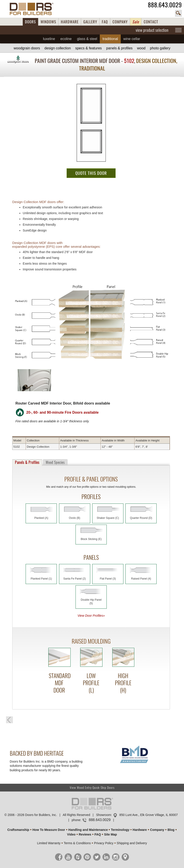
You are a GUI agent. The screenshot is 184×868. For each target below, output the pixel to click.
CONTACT (151, 22)
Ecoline (66, 39)
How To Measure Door (49, 830)
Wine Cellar (132, 39)
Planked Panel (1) (41, 579)
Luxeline (49, 39)
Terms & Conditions (77, 843)
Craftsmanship (18, 830)
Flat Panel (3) (108, 579)
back (9, 720)
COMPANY (120, 22)
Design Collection (57, 48)
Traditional (110, 39)
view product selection (152, 30)
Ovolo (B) (75, 518)
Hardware (140, 830)
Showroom (103, 815)
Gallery (160, 48)
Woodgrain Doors (27, 48)
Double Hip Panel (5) (91, 602)
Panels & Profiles (119, 48)
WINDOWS (48, 22)
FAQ (105, 22)
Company (157, 830)
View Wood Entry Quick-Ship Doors (92, 788)
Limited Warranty (49, 843)
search (178, 13)
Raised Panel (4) (141, 579)
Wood (141, 48)
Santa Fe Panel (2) (75, 579)
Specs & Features (89, 48)
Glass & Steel (87, 39)
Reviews (85, 834)
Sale (136, 22)
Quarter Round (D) (141, 518)
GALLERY (90, 22)
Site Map (110, 834)
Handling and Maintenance (88, 830)
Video (71, 834)
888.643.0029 (165, 5)
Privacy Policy (104, 843)
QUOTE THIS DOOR (91, 173)
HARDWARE (70, 22)
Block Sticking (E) (91, 539)
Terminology (120, 830)
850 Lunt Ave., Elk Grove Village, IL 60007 (149, 815)
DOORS (30, 22)
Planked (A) (41, 518)
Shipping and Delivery (132, 843)
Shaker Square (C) (108, 518)
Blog (171, 830)
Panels (27, 462)
